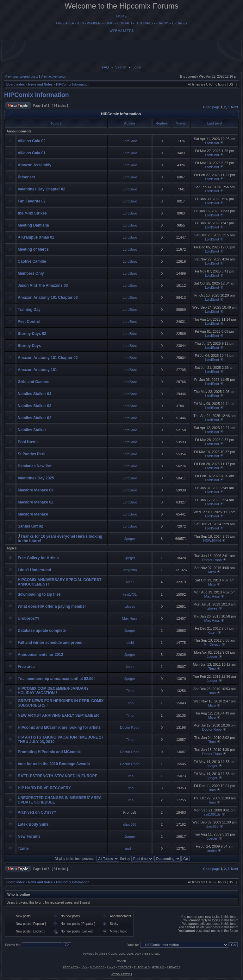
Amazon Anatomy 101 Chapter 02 (48, 358)
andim (130, 849)
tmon (130, 667)
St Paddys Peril (31, 454)
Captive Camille (32, 261)
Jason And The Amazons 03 (43, 285)
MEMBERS (95, 23)
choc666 (130, 824)
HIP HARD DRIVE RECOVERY (44, 788)
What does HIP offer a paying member (52, 606)
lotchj (130, 643)
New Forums (29, 836)
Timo (212, 669)
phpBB (103, 954)
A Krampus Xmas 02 (36, 237)
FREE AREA (65, 23)
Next (234, 107)
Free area (26, 667)
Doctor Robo (212, 560)
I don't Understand (34, 570)
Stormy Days (29, 346)
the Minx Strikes (32, 213)
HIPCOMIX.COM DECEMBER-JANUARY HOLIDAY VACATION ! (53, 691)
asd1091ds (212, 814)
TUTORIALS (144, 23)
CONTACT (125, 23)
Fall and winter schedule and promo (50, 643)
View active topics (53, 77)
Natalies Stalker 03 (34, 406)
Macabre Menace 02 (36, 502)
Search (121, 67)
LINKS (110, 23)
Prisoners (26, 177)
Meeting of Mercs (33, 249)
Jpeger (130, 539)
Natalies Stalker (32, 430)
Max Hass (212, 596)
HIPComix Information (73, 84)
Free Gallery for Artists (38, 558)
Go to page (211, 107)
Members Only (31, 273)
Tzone (23, 849)
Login (137, 67)
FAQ (105, 67)
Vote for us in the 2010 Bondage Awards (54, 764)
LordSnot (130, 141)
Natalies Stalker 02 (34, 418)
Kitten (212, 632)
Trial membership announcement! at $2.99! (56, 679)
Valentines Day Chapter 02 (41, 189)
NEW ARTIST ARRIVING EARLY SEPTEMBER (58, 715)
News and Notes (40, 84)
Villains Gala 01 (32, 153)
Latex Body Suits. (34, 824)
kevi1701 (130, 594)
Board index (16, 84)
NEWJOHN (212, 541)
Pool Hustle (28, 442)
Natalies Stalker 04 (34, 394)
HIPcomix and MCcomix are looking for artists (59, 727)
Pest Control (29, 322)
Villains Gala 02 (32, 141)
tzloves (130, 606)
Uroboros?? (29, 618)
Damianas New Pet (35, 466)
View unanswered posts (21, 77)
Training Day (29, 310)
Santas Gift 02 (30, 526)
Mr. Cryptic (212, 644)
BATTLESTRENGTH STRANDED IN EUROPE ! (59, 776)
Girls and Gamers (34, 382)
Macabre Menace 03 (36, 490)
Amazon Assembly (34, 165)
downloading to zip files (39, 594)
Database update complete (42, 631)
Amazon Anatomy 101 (37, 370)
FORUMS (162, 23)
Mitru (212, 572)
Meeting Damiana (33, 225)
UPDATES (180, 23)
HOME (122, 16)
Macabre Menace (33, 514)
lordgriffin (130, 570)
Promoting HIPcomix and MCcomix (49, 752)
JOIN (80, 23)
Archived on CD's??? (37, 812)
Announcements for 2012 (40, 655)
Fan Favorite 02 (32, 201)
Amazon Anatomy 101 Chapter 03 (48, 298)
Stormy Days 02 (32, 334)
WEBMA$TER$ (121, 31)
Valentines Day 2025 (36, 478)
